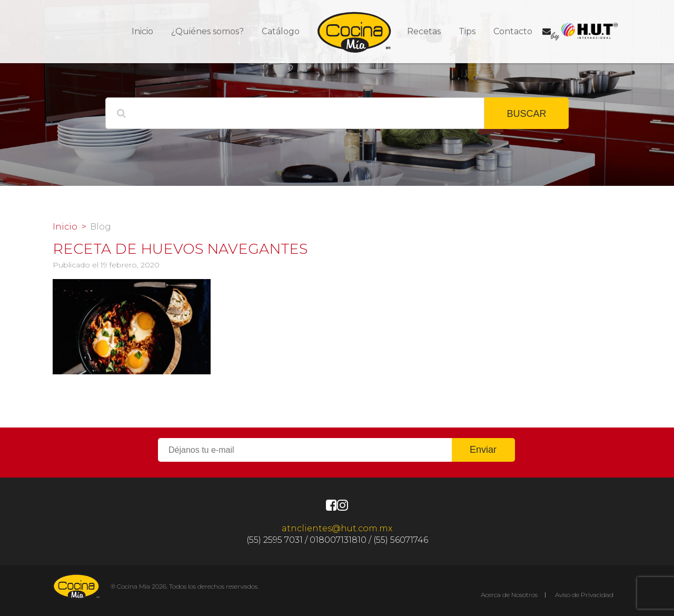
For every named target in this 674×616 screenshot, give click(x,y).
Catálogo (281, 31)
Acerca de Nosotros (509, 595)
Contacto (513, 31)
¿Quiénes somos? (207, 31)
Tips (467, 31)
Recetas (424, 31)
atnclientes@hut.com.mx (337, 528)
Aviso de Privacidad (584, 595)
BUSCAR (526, 114)
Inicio (142, 31)
